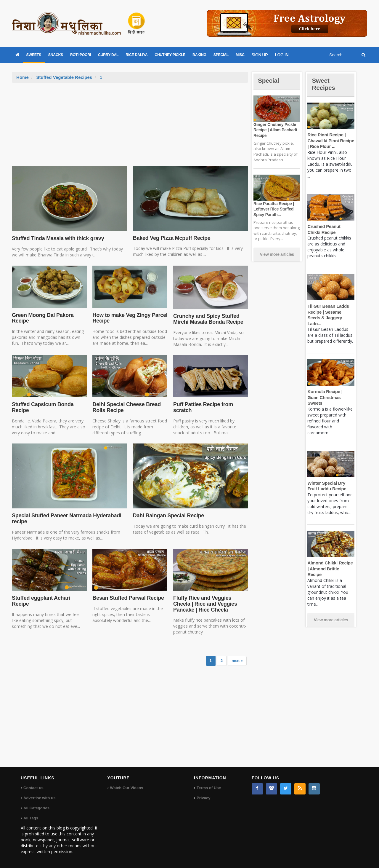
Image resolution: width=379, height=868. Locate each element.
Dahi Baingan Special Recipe (168, 516)
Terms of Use (209, 788)
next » (237, 661)
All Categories (36, 808)
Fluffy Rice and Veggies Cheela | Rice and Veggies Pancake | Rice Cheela (205, 604)
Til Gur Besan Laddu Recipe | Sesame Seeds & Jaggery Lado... (331, 312)
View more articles (277, 254)
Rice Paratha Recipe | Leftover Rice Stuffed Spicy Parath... (273, 209)
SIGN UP (260, 55)
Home (23, 77)
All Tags (31, 818)
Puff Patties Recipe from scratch (203, 407)
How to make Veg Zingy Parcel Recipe (129, 318)
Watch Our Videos (127, 788)
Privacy (203, 798)
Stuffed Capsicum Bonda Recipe (42, 407)
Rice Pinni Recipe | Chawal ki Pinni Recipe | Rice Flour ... (330, 141)
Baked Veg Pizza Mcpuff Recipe (171, 238)
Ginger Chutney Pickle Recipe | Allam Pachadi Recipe (275, 130)
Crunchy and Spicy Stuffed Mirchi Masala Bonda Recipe (208, 319)
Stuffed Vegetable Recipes (64, 77)
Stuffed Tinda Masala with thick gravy (57, 238)
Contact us (33, 788)
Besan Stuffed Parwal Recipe (127, 598)
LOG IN (282, 55)
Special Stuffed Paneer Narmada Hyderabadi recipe (66, 518)
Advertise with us (39, 798)
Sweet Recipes (324, 84)
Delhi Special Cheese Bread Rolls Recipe (126, 407)
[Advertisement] (130, 127)
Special (269, 80)
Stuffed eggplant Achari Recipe (40, 601)
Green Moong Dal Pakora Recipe (42, 318)
